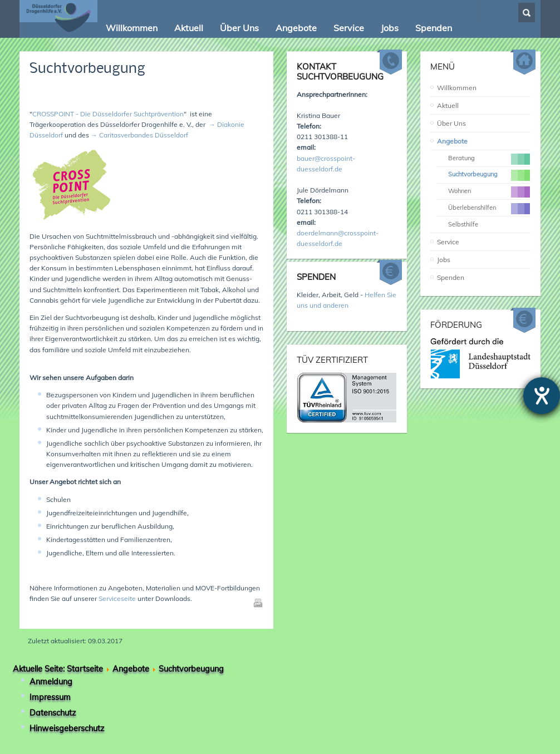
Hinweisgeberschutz (67, 728)
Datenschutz (53, 713)
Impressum (50, 697)
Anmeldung (51, 682)
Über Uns (451, 123)
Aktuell (448, 105)
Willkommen (457, 88)
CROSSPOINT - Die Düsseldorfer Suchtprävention (108, 114)
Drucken (258, 603)
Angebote (452, 141)
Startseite (85, 669)
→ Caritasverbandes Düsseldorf (139, 135)
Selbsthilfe (463, 224)
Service (448, 242)
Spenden (451, 277)
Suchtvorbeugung (87, 69)
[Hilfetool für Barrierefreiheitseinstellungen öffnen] (542, 396)
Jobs (444, 260)
